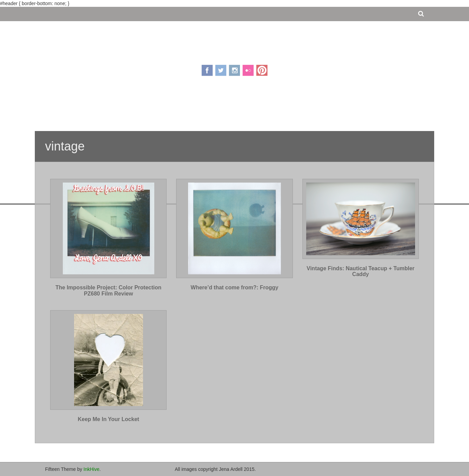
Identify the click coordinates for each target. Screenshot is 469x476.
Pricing (214, 107)
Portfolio (245, 107)
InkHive (92, 469)
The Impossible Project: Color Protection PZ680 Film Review (109, 291)
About (189, 107)
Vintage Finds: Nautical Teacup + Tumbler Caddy (360, 271)
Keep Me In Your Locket (109, 419)
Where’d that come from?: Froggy (235, 287)
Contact (277, 107)
